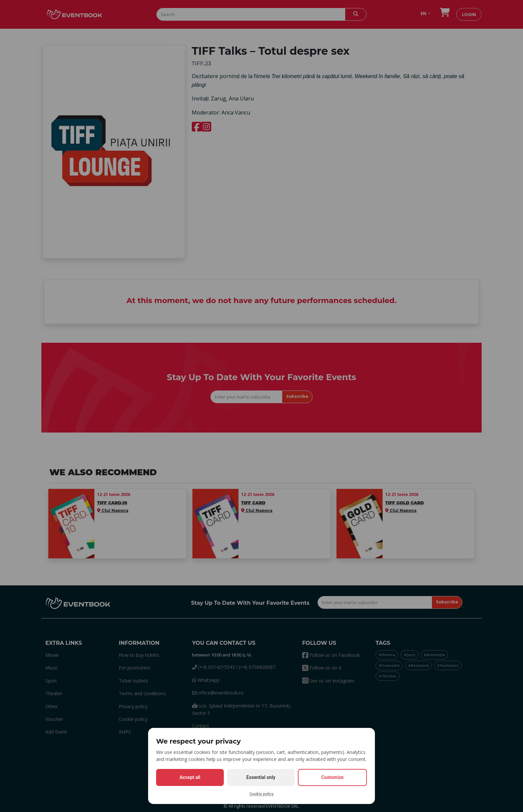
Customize (332, 777)
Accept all (190, 777)
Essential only (261, 777)
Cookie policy (262, 794)
